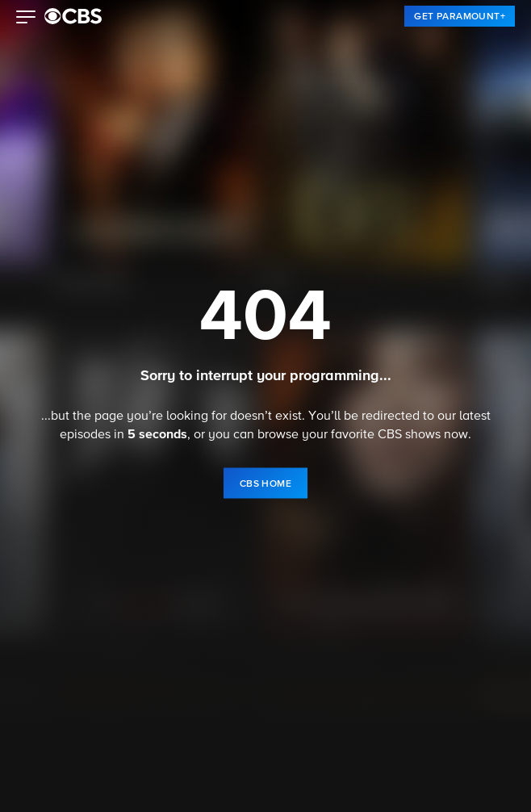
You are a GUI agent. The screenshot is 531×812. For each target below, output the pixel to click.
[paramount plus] (73, 16)
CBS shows (409, 435)
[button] (26, 19)
